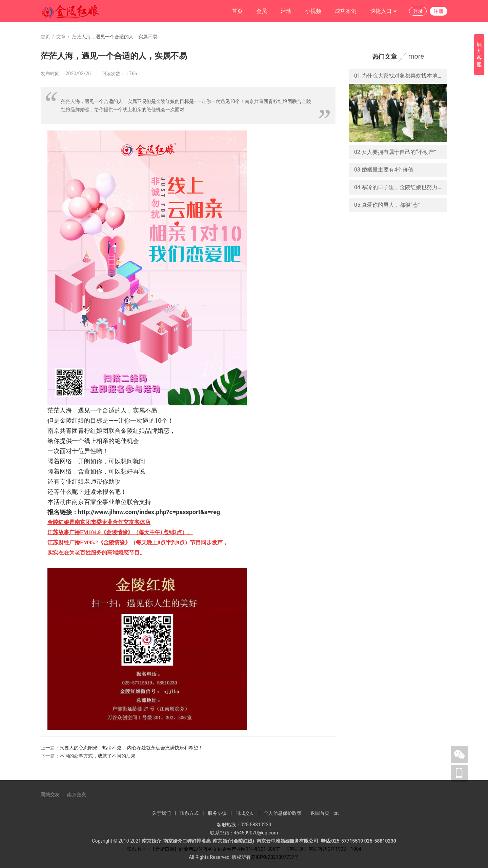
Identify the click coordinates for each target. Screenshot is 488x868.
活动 (286, 11)
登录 (418, 11)
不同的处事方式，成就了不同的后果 (98, 756)
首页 (237, 11)
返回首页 (320, 813)
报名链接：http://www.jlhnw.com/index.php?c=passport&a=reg (134, 512)
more (416, 56)
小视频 (313, 11)
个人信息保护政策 (283, 813)
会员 (262, 11)
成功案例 (346, 11)
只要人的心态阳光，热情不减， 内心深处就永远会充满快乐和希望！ (131, 748)
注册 (439, 11)
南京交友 (77, 794)
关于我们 (161, 813)
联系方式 (189, 813)
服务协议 (217, 813)
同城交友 (245, 813)
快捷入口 (384, 11)
